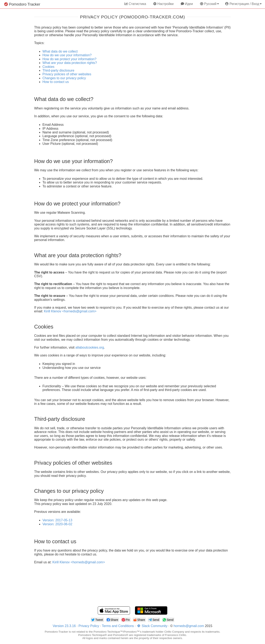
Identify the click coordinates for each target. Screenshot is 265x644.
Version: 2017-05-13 (57, 520)
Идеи (187, 4)
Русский (210, 4)
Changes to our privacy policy (64, 78)
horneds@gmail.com (189, 626)
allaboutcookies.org (90, 347)
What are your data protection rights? (70, 63)
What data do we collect (60, 51)
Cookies (48, 67)
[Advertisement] (132, 588)
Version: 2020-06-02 (57, 524)
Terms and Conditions (118, 626)
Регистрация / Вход (243, 4)
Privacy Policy (89, 626)
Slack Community (152, 626)
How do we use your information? (67, 55)
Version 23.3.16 (64, 626)
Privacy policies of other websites (67, 74)
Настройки (163, 4)
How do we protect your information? (69, 59)
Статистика (135, 4)
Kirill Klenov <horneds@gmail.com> (70, 311)
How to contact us (56, 82)
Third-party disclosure (58, 70)
